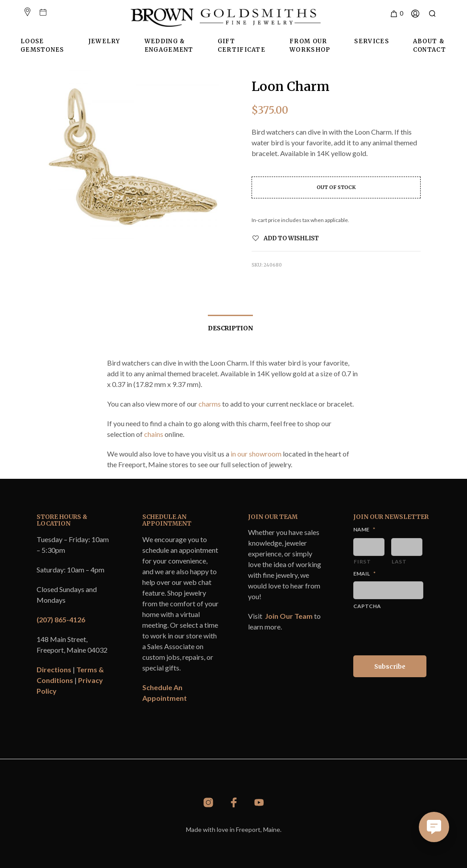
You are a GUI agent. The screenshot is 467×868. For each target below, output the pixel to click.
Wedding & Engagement (169, 46)
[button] (396, 14)
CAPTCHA (367, 606)
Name (364, 529)
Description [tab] (230, 328)
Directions (54, 669)
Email (364, 574)
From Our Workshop (310, 46)
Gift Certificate (242, 46)
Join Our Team (289, 616)
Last (399, 562)
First (362, 562)
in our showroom (256, 454)
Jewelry (104, 41)
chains (154, 434)
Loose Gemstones (42, 46)
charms (210, 404)
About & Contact (430, 46)
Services (371, 41)
